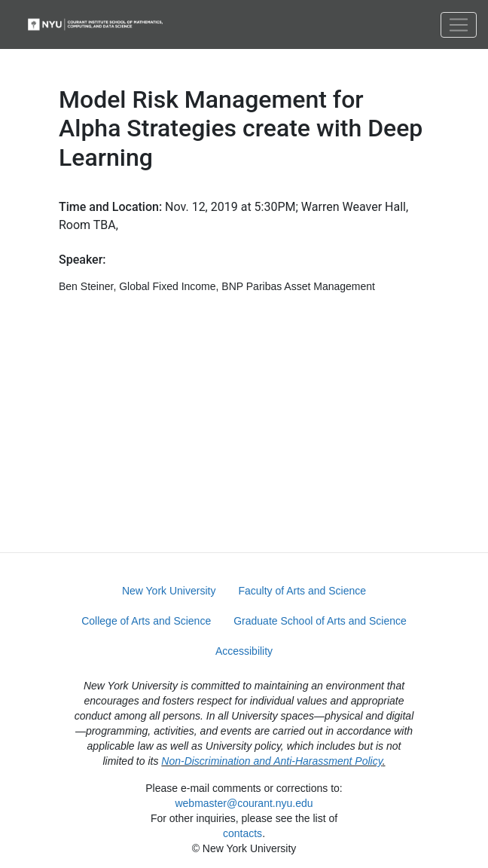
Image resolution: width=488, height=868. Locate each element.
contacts (242, 833)
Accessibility (244, 651)
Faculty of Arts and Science (302, 591)
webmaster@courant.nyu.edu (244, 803)
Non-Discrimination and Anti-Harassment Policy (271, 761)
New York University (169, 591)
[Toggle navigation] (459, 25)
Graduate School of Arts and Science (320, 621)
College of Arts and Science (146, 621)
